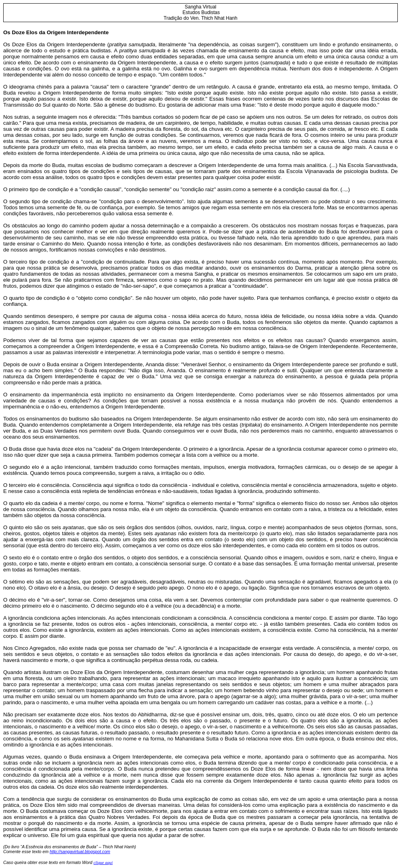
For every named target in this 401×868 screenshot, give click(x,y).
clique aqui (103, 863)
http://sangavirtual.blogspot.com (80, 852)
